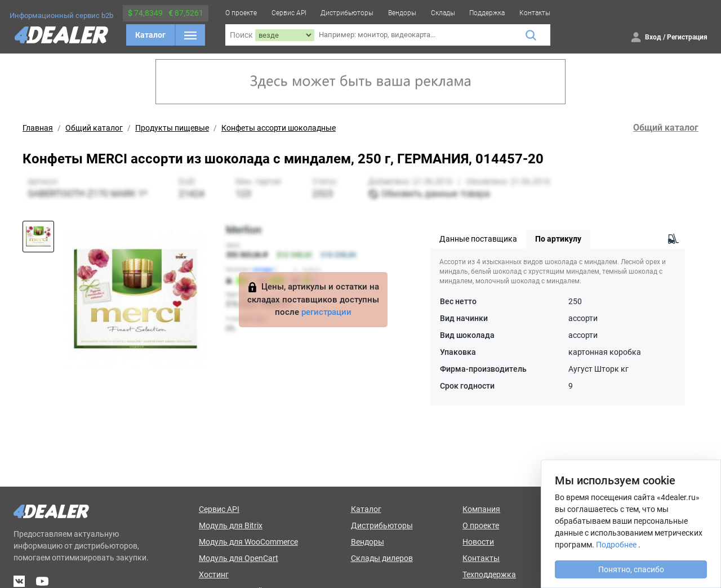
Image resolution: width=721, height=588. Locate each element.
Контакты (535, 13)
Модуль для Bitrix (231, 525)
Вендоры (402, 13)
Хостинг (214, 574)
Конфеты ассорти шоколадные (279, 128)
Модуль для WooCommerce (248, 542)
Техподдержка (489, 574)
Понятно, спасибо (631, 569)
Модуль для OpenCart (239, 558)
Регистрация (687, 37)
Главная (38, 128)
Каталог (150, 35)
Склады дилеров (382, 558)
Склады (443, 13)
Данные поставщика (478, 239)
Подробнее (616, 545)
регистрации (326, 312)
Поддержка (487, 13)
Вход (653, 37)
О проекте (241, 13)
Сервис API (289, 13)
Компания (481, 509)
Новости (478, 542)
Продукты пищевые (172, 128)
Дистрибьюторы (347, 13)
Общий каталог (94, 128)
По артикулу (558, 239)
